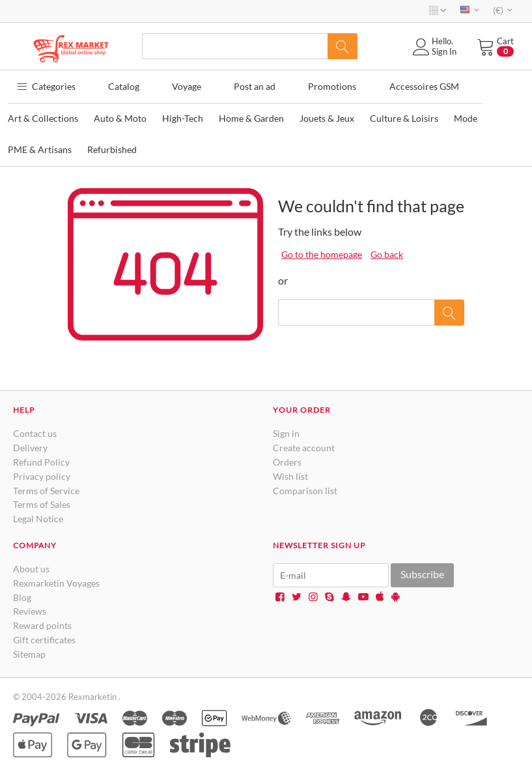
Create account (304, 444)
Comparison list (305, 487)
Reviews (30, 608)
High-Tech (183, 116)
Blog (22, 594)
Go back (387, 252)
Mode (466, 116)
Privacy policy (42, 473)
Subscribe (422, 571)
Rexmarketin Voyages (56, 580)
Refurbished (112, 147)
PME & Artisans (40, 147)
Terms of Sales (42, 502)
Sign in (286, 431)
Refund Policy (41, 459)
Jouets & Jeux (327, 116)
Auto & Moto (120, 116)
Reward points (42, 622)
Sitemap (29, 651)
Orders (287, 459)
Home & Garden (251, 116)
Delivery (30, 444)
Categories (43, 84)
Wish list (290, 473)
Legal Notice (38, 515)
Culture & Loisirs (404, 116)
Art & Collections (43, 116)
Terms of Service (46, 487)
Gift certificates (44, 636)
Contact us (35, 431)
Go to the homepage (322, 252)
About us (31, 566)
